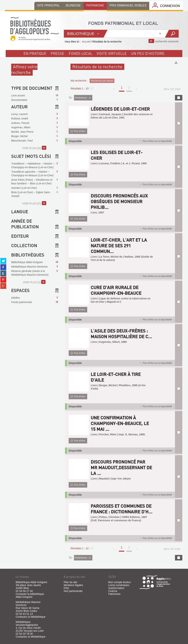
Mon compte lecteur (120, 582)
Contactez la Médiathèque (31, 617)
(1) (34, 282)
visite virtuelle (112, 53)
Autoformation (116, 588)
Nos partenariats (73, 591)
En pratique (35, 53)
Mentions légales (73, 585)
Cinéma (113, 591)
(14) (34, 148)
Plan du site (70, 582)
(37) (34, 203)
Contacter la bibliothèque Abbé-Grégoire (30, 595)
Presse (57, 53)
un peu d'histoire (148, 53)
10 (166, 89)
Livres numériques (119, 585)
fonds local (81, 53)
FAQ (66, 588)
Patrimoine (114, 594)
